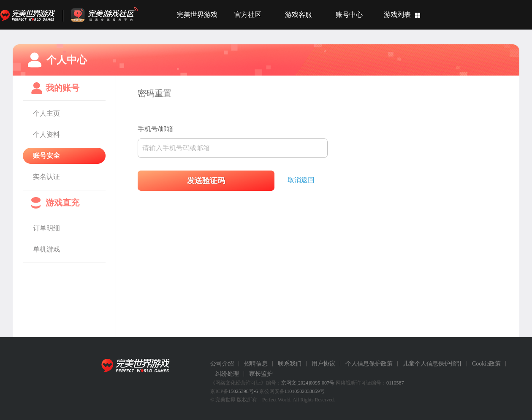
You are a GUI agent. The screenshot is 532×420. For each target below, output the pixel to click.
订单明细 (46, 228)
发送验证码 (206, 181)
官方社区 (248, 15)
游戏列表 (397, 15)
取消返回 (301, 180)
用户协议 (323, 364)
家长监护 (261, 374)
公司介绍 (222, 364)
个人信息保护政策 (369, 364)
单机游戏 (46, 249)
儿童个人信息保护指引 (432, 364)
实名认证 (46, 177)
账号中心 (349, 15)
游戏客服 (299, 15)
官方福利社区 (112, 15)
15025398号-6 (243, 391)
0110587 (395, 383)
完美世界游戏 (30, 15)
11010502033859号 (305, 391)
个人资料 (46, 134)
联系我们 (290, 364)
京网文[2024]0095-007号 (308, 383)
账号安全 (46, 156)
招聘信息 (256, 364)
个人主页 (46, 113)
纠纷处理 (227, 374)
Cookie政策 (486, 364)
